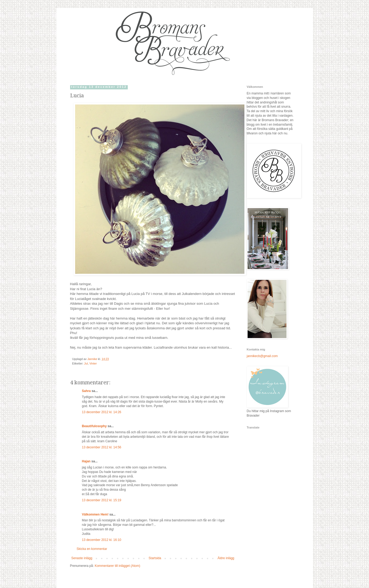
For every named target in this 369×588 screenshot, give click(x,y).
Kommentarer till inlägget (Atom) (117, 566)
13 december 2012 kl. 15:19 (102, 500)
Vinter (93, 363)
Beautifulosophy (94, 426)
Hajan (86, 461)
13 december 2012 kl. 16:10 (102, 540)
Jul (86, 363)
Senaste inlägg (82, 558)
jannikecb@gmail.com (262, 356)
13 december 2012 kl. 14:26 (102, 412)
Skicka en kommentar (92, 549)
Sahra (86, 391)
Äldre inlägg (226, 558)
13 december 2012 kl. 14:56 (102, 447)
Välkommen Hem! (95, 514)
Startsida (155, 558)
